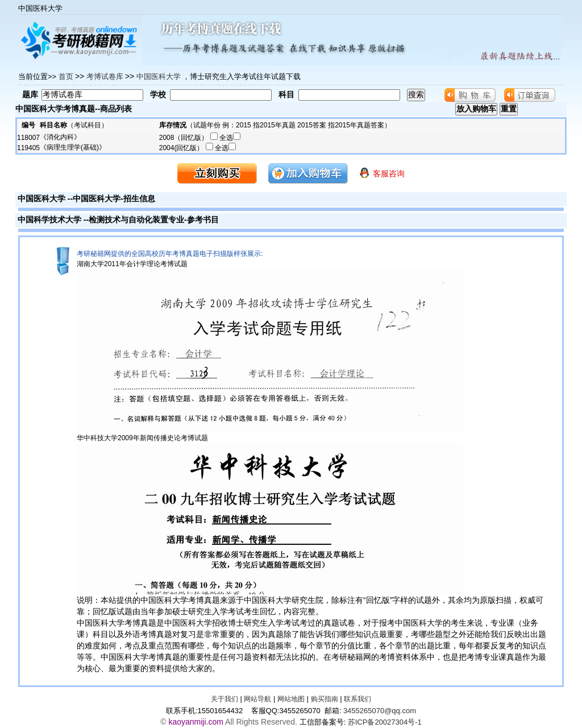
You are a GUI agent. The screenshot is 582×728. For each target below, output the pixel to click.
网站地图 (291, 699)
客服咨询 (382, 173)
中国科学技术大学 (49, 220)
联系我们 (357, 699)
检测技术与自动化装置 (128, 220)
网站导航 (257, 699)
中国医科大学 (41, 198)
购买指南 (325, 699)
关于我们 (225, 699)
